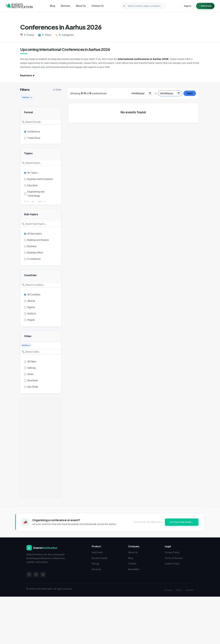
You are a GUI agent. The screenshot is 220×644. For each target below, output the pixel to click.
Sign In (188, 6)
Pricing (95, 564)
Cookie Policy (172, 564)
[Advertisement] (41, 448)
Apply (190, 93)
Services (65, 6)
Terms (179, 590)
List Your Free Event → (182, 522)
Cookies (190, 590)
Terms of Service (174, 558)
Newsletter (134, 569)
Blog (52, 6)
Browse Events (100, 558)
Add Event (205, 6)
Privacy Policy (172, 552)
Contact (132, 564)
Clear (57, 90)
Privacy (168, 590)
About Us (81, 6)
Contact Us (98, 6)
